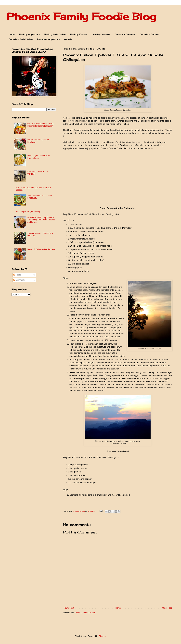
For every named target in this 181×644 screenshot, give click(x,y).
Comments (19, 280)
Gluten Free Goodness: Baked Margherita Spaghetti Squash (41, 125)
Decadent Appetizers (49, 39)
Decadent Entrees (149, 34)
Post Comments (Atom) (85, 613)
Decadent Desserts (125, 34)
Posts (17, 275)
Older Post (167, 608)
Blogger (102, 636)
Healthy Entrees (79, 34)
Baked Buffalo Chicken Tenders (41, 249)
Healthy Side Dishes (55, 34)
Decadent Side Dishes (21, 39)
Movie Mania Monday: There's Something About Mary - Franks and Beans (41, 220)
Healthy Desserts (101, 34)
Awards (68, 39)
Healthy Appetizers (30, 34)
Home (12, 34)
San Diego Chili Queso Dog (28, 212)
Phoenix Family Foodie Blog (81, 16)
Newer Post (69, 608)
